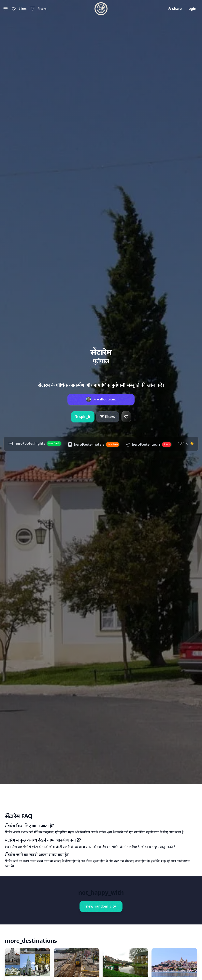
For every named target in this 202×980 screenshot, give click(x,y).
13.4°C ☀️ (186, 443)
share (175, 8)
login (192, 8)
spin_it (83, 417)
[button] (6, 9)
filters (108, 417)
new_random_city (101, 906)
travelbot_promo (105, 399)
